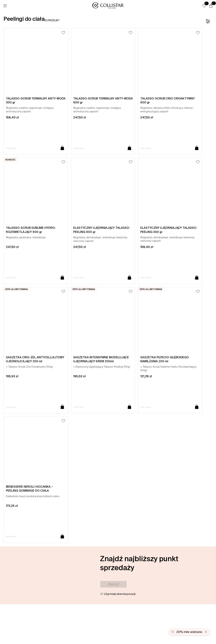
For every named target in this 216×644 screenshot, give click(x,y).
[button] (204, 6)
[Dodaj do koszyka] (62, 148)
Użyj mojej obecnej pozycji (120, 594)
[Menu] (5, 6)
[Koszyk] (211, 6)
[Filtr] (208, 21)
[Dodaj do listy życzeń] (63, 33)
